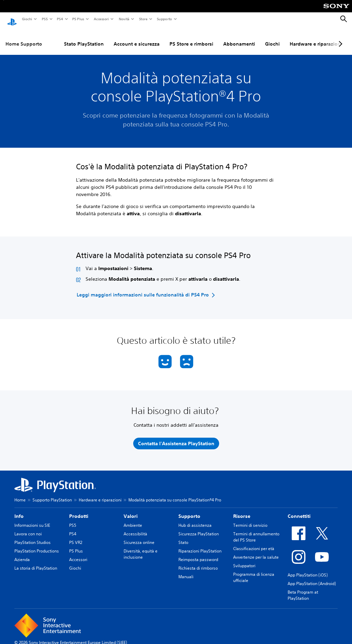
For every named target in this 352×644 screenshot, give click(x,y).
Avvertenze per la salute (256, 551)
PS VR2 (76, 536)
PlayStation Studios (33, 536)
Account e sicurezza (137, 37)
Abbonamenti (239, 37)
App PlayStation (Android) (312, 577)
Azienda (22, 553)
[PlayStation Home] (12, 19)
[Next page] (339, 37)
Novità (124, 19)
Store (143, 19)
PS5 (44, 19)
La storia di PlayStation (36, 562)
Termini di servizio (250, 519)
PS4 (60, 19)
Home (20, 493)
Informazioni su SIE (32, 519)
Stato (183, 536)
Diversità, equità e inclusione (141, 548)
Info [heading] (19, 510)
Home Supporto (24, 37)
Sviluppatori (244, 559)
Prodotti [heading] (79, 510)
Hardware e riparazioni (316, 37)
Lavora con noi (28, 527)
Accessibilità (135, 527)
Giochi (27, 19)
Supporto (164, 19)
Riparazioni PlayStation (200, 544)
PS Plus (78, 19)
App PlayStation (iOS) (308, 568)
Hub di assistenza (195, 519)
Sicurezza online (139, 536)
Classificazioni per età (254, 542)
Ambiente (133, 519)
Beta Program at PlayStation (303, 589)
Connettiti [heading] (299, 510)
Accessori (101, 19)
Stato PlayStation (84, 37)
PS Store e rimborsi (191, 37)
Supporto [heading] (189, 510)
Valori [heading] (131, 510)
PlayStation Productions (37, 544)
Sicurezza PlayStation (199, 527)
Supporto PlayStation (52, 493)
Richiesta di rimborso (198, 562)
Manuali (186, 570)
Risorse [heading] (242, 510)
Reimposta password (198, 553)
